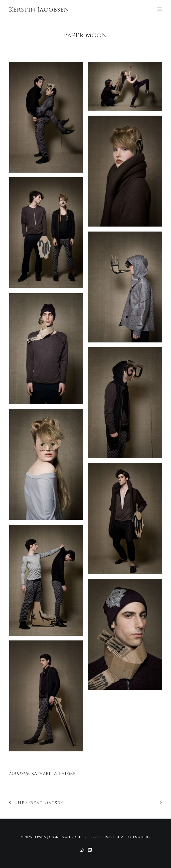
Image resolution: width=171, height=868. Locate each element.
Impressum (114, 837)
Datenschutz (138, 837)
